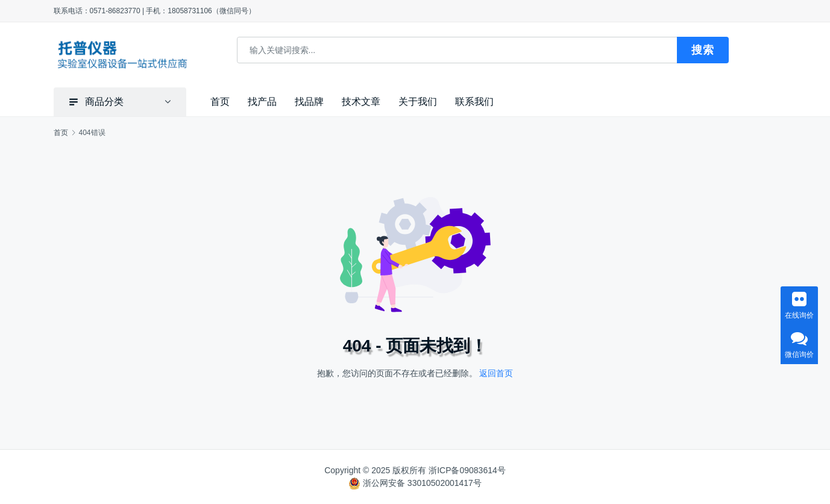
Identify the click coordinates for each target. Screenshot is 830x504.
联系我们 (474, 102)
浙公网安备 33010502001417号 (422, 483)
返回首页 (496, 373)
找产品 (262, 102)
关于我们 (418, 102)
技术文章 (361, 102)
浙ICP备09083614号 (467, 470)
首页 (220, 102)
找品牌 (309, 102)
